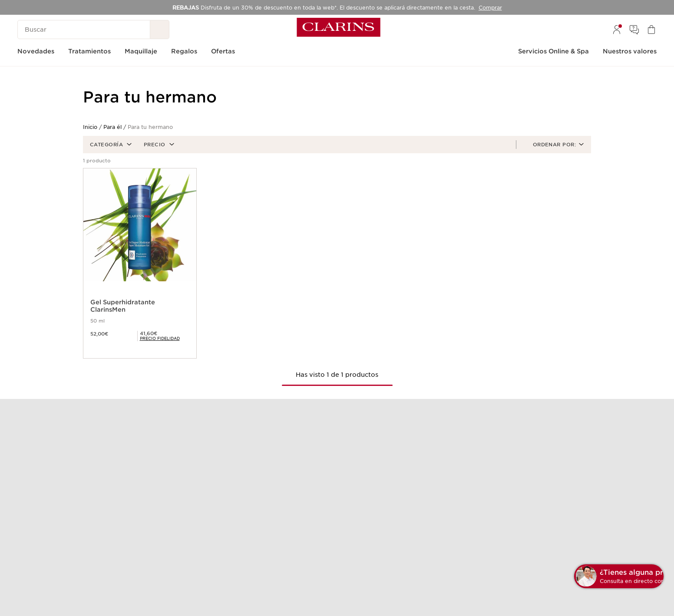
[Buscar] (84, 30)
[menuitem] (617, 30)
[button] (110, 145)
